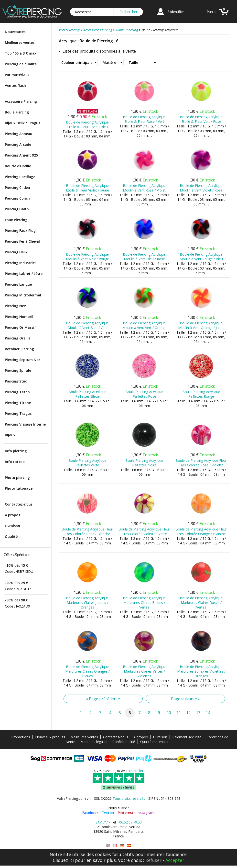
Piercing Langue (18, 284)
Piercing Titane (18, 403)
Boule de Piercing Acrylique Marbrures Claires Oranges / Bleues (87, 671)
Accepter (175, 860)
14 (208, 713)
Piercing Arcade (18, 144)
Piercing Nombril (19, 317)
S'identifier (176, 12)
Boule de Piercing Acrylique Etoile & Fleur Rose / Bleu (87, 124)
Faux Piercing (16, 220)
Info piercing (16, 451)
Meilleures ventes (20, 42)
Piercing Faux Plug (20, 231)
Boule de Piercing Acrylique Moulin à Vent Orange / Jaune (201, 325)
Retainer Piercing (19, 349)
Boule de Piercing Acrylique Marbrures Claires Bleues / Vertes (144, 603)
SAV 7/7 (102, 822)
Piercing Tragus (18, 413)
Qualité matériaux (154, 742)
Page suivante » (185, 699)
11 (179, 713)
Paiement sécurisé (187, 737)
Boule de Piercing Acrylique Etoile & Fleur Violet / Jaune (87, 188)
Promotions (21, 737)
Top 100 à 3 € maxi (21, 53)
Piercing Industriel (20, 263)
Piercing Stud (16, 381)
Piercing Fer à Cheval (22, 241)
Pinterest (126, 813)
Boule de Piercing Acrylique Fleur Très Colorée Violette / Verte (144, 531)
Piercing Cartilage (20, 177)
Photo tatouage (19, 488)
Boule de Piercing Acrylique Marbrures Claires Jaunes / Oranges (87, 603)
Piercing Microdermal (23, 295)
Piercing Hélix (16, 252)
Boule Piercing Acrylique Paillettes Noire (144, 463)
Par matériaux (17, 75)
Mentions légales (94, 742)
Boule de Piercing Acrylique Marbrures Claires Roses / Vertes (201, 603)
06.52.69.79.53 (130, 822)
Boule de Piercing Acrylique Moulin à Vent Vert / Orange (144, 325)
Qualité (11, 536)
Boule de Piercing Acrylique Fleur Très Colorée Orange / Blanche (201, 531)
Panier (212, 12)
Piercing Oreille (18, 338)
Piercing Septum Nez (23, 360)
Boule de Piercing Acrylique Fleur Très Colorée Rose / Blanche (87, 531)
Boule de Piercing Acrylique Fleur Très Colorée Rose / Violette (201, 463)
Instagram (146, 813)
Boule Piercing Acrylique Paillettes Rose (144, 394)
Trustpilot (136, 771)
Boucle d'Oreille (18, 166)
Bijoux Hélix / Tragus (22, 123)
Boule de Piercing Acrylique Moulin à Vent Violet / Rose (201, 188)
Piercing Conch (17, 198)
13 (198, 713)
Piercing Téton (17, 392)
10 (169, 713)
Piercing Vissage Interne (25, 424)
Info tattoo (15, 462)
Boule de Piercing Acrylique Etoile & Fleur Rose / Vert (144, 119)
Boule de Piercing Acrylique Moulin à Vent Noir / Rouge (87, 257)
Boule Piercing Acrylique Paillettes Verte (87, 463)
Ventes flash (15, 85)
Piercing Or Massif (20, 327)
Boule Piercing (17, 112)
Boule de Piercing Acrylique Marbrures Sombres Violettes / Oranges (201, 671)
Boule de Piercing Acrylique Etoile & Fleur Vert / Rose (201, 119)
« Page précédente (103, 699)
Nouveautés (15, 32)
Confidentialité (124, 742)
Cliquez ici (63, 860)
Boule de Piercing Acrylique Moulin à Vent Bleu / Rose (144, 257)
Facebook (90, 813)
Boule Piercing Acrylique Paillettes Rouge (201, 394)
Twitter (108, 813)
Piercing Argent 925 (21, 155)
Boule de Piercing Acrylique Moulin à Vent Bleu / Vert (87, 325)
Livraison (12, 526)
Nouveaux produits (50, 737)
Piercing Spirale (18, 370)
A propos (12, 515)
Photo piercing (17, 478)
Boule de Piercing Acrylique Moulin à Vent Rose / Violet (144, 188)
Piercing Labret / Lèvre (24, 274)
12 (188, 713)
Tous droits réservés (129, 798)
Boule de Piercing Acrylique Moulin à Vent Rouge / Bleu (201, 257)
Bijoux (10, 435)
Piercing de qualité (21, 64)
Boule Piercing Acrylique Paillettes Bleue (87, 394)
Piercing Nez (15, 306)
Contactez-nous (19, 504)
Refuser (153, 860)
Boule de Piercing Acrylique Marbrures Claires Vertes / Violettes (144, 671)
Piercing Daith (17, 209)
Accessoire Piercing (21, 101)
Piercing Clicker (18, 187)
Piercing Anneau (19, 134)
